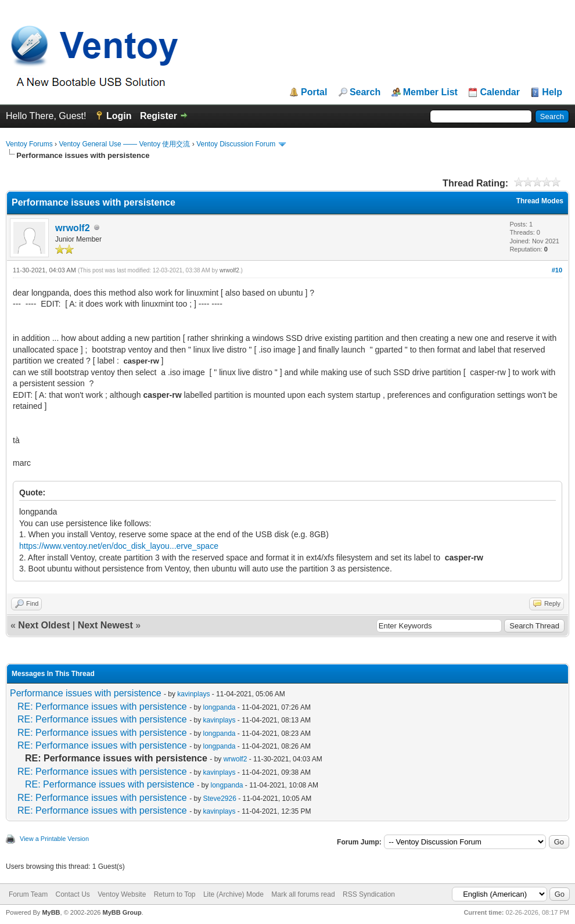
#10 (557, 270)
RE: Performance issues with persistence (102, 707)
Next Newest (105, 625)
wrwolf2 (73, 228)
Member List (430, 92)
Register (159, 116)
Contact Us (72, 894)
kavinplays (193, 694)
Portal (314, 92)
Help (552, 92)
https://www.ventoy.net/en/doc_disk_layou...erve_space (119, 546)
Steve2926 (219, 799)
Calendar (499, 92)
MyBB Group (122, 912)
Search (365, 92)
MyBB (51, 912)
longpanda (219, 707)
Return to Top (175, 894)
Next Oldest (44, 625)
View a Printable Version (54, 839)
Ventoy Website (122, 894)
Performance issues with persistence (86, 693)
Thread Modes (540, 201)
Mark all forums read (303, 894)
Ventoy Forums (29, 144)
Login (119, 116)
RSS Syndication (369, 894)
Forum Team (28, 894)
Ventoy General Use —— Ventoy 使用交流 (124, 144)
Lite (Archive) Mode (233, 894)
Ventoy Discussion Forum (236, 144)
